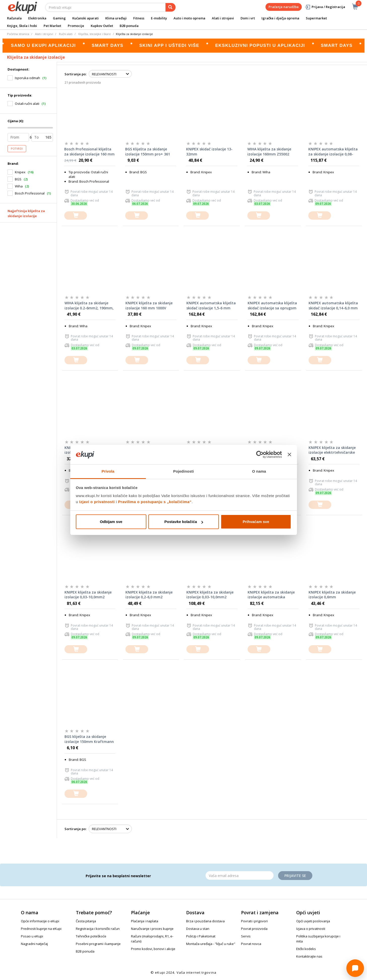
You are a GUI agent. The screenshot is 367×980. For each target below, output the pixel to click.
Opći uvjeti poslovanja (313, 921)
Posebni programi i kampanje (98, 944)
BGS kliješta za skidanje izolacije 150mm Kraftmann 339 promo (89, 739)
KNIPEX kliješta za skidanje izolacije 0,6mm (332, 595)
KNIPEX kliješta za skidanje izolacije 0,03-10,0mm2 (210, 595)
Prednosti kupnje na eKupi (41, 929)
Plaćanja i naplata (145, 921)
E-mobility (159, 18)
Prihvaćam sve (256, 522)
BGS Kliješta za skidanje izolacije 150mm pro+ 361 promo (148, 152)
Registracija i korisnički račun (98, 929)
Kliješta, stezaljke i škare (95, 34)
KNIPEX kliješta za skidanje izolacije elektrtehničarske (332, 450)
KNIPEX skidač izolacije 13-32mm (209, 152)
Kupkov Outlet (102, 26)
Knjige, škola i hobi (22, 26)
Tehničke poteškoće (91, 936)
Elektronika (37, 18)
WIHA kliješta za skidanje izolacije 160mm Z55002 (269, 152)
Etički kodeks (306, 949)
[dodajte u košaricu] (76, 216)
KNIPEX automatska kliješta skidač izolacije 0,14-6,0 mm (333, 305)
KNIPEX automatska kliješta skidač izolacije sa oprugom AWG (272, 306)
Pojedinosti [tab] (184, 471)
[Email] (240, 875)
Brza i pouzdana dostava (205, 921)
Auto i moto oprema (189, 18)
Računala (14, 18)
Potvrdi (17, 149)
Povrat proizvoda (254, 929)
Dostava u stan (198, 929)
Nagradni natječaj (34, 944)
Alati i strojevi (223, 18)
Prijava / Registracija (325, 7)
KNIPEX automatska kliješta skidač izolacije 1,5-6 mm (211, 305)
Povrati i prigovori (254, 921)
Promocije (76, 26)
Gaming (59, 18)
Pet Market (52, 26)
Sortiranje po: (75, 74)
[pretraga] (171, 7)
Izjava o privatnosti (311, 929)
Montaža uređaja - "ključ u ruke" (211, 944)
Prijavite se (295, 876)
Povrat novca (251, 944)
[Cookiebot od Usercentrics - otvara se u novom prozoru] (260, 455)
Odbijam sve (111, 522)
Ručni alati (66, 34)
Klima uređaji (116, 18)
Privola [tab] (108, 471)
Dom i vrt (248, 18)
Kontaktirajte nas (309, 956)
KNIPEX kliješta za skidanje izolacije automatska (271, 595)
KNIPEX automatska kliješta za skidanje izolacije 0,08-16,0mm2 (333, 152)
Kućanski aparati (86, 18)
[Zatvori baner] (289, 455)
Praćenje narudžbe (284, 7)
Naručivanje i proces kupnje (152, 929)
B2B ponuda (129, 26)
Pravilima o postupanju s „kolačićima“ (155, 502)
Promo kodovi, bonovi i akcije (153, 949)
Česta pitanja (86, 921)
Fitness (139, 18)
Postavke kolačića (184, 522)
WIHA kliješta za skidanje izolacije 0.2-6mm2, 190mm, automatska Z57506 (89, 306)
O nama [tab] (259, 471)
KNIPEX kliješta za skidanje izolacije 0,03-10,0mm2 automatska (88, 595)
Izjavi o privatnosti (97, 502)
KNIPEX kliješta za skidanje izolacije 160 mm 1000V (149, 305)
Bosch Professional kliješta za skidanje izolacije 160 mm (89, 152)
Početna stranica (18, 34)
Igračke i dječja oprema (280, 18)
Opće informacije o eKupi (40, 921)
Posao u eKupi (32, 936)
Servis (246, 936)
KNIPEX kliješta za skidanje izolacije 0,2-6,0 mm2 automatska (149, 595)
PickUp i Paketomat (201, 936)
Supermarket (316, 18)
